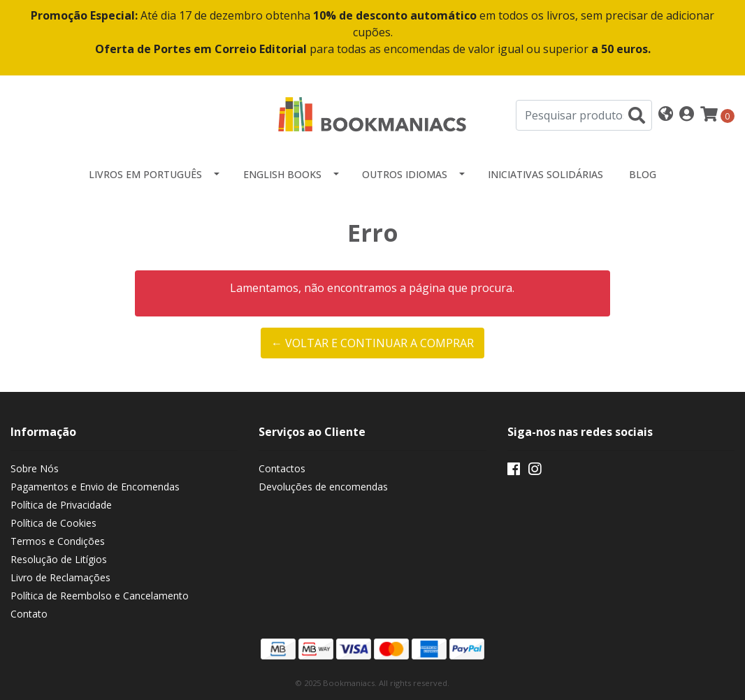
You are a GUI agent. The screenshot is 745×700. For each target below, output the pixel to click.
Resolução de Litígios (59, 559)
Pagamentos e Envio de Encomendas (95, 487)
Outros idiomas (405, 174)
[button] (666, 115)
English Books (282, 174)
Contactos (282, 468)
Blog (643, 174)
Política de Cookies (53, 523)
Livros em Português (145, 174)
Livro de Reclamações (60, 577)
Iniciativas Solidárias (545, 174)
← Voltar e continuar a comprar (372, 343)
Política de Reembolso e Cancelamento (100, 596)
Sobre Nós (35, 468)
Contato (29, 614)
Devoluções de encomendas (323, 487)
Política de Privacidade (61, 505)
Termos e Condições (58, 541)
